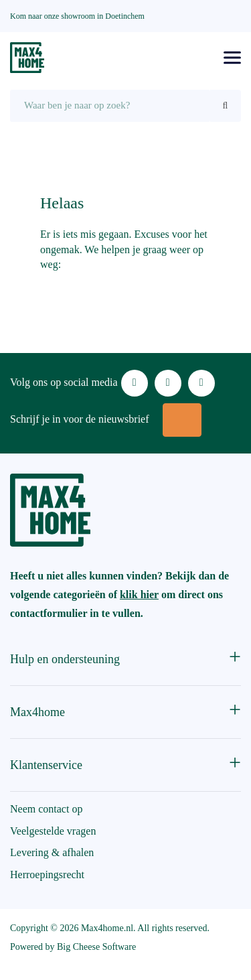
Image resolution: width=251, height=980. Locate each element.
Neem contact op (46, 809)
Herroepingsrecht (47, 874)
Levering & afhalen (52, 852)
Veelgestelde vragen (53, 831)
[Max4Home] (27, 58)
